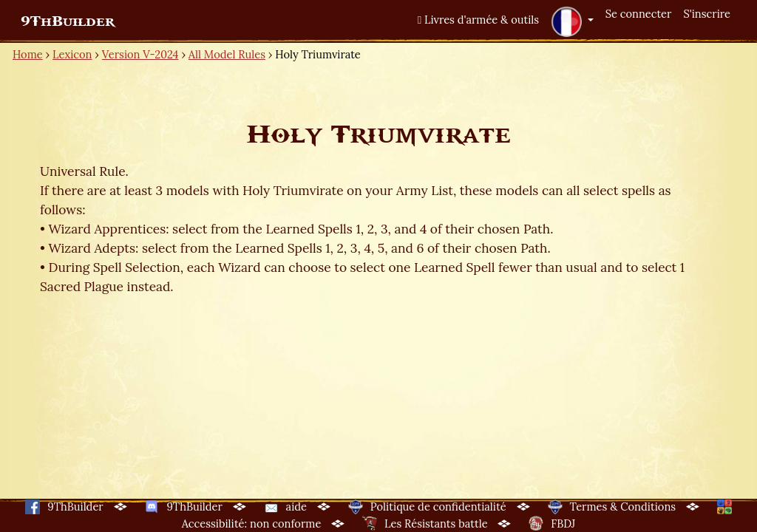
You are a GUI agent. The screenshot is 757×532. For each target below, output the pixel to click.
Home (28, 54)
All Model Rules (227, 54)
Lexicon (72, 54)
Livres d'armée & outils (478, 20)
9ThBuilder (68, 21)
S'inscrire (707, 14)
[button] (572, 21)
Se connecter (639, 14)
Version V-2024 (140, 54)
